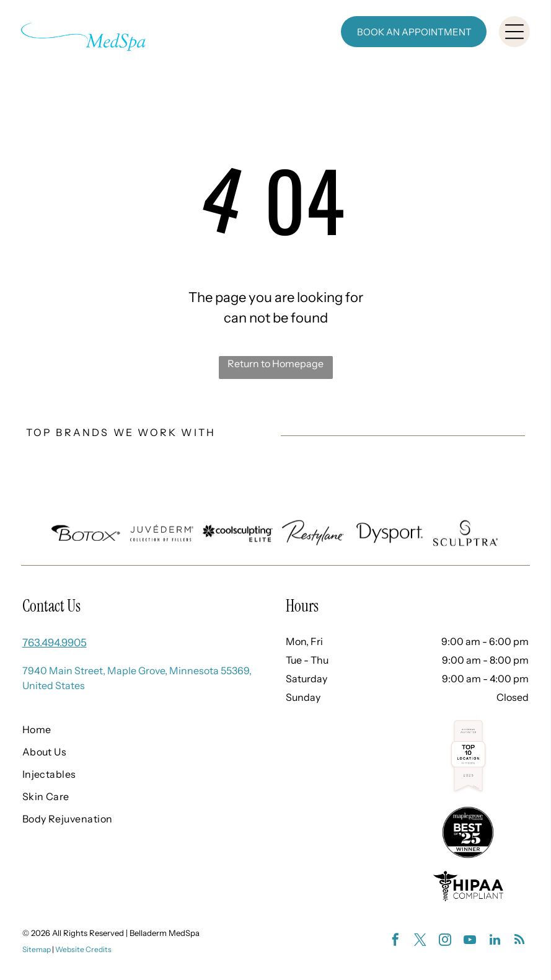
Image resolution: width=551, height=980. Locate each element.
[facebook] (395, 941)
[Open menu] (514, 32)
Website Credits (83, 949)
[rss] (519, 941)
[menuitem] (132, 729)
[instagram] (445, 941)
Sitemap (37, 949)
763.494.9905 (55, 643)
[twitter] (420, 941)
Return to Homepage (275, 363)
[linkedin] (495, 941)
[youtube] (470, 941)
